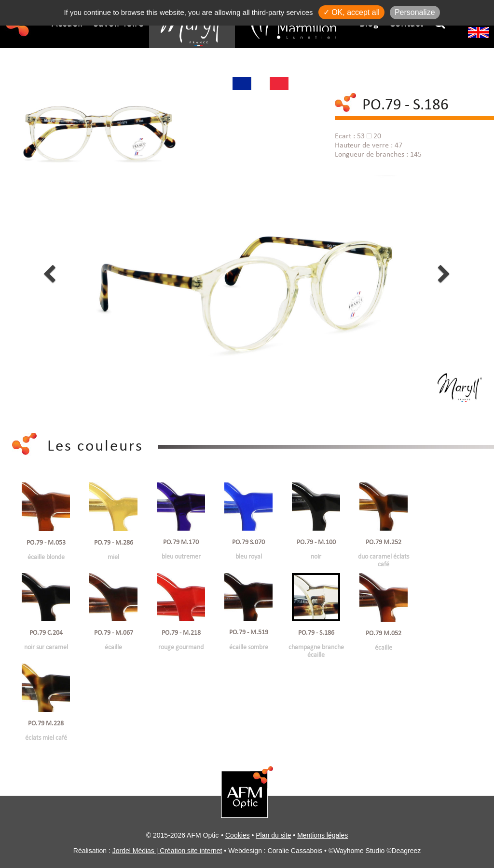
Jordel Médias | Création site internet (167, 851)
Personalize (415, 12)
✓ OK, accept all (351, 12)
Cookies (238, 835)
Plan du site (273, 835)
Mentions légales (322, 835)
